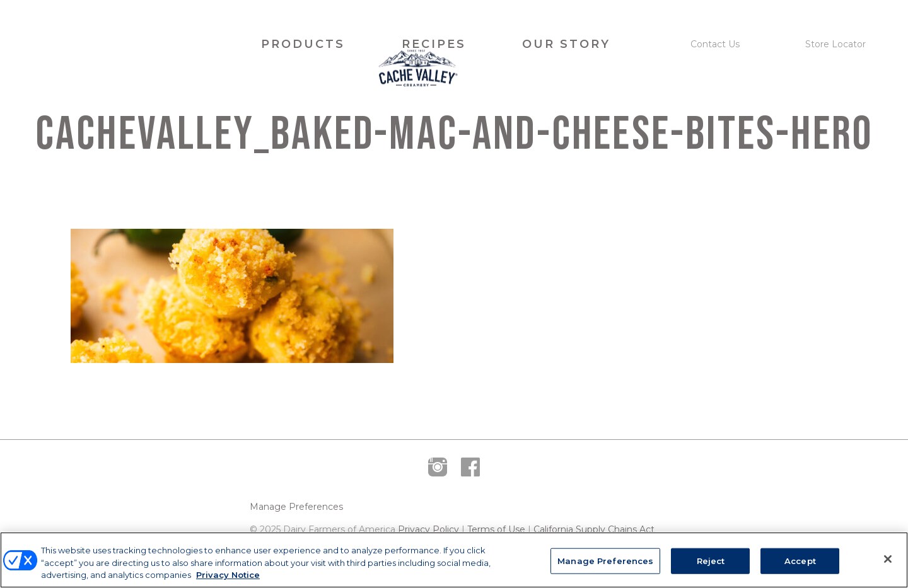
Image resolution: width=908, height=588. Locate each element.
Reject (711, 560)
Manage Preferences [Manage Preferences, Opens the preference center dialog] (605, 560)
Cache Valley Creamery (122, 44)
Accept (800, 560)
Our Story (566, 44)
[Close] (888, 559)
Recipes (434, 44)
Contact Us (715, 44)
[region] (454, 560)
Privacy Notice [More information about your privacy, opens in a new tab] (228, 575)
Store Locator (835, 44)
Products (303, 44)
